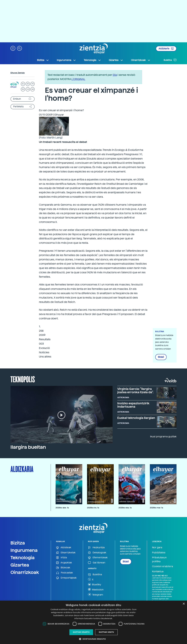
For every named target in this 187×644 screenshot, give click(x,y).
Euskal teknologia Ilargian (136, 418)
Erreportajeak (66, 578)
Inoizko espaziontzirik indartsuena (133, 405)
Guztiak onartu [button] (81, 632)
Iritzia (61, 558)
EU (23, 84)
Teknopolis (23, 379)
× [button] (184, 604)
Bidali (161, 357)
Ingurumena (24, 550)
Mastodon (96, 589)
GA (33, 89)
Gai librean (97, 563)
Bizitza (18, 543)
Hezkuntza (96, 548)
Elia (115, 75)
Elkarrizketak (66, 553)
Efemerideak (98, 558)
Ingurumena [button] (66, 60)
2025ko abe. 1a (62, 508)
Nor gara (157, 547)
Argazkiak (64, 563)
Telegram (96, 594)
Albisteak (64, 548)
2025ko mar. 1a (156, 508)
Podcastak (64, 573)
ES (28, 84)
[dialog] (93, 622)
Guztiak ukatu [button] (106, 632)
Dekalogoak (97, 553)
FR (33, 84)
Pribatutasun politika (159, 559)
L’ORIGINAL (78, 79)
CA (28, 89)
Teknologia (23, 558)
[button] (13, 48)
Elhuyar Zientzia (18, 73)
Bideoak (63, 568)
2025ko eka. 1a (125, 508)
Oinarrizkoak (25, 572)
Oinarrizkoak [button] (141, 60)
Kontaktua (158, 571)
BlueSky (95, 584)
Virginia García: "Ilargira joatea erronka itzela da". (135, 391)
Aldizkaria (166, 49)
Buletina (170, 60)
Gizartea (20, 565)
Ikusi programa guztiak (163, 437)
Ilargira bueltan (28, 447)
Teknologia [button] (92, 60)
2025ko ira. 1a (93, 508)
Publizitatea (159, 553)
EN (23, 89)
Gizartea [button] (116, 60)
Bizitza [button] (43, 60)
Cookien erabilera (163, 566)
